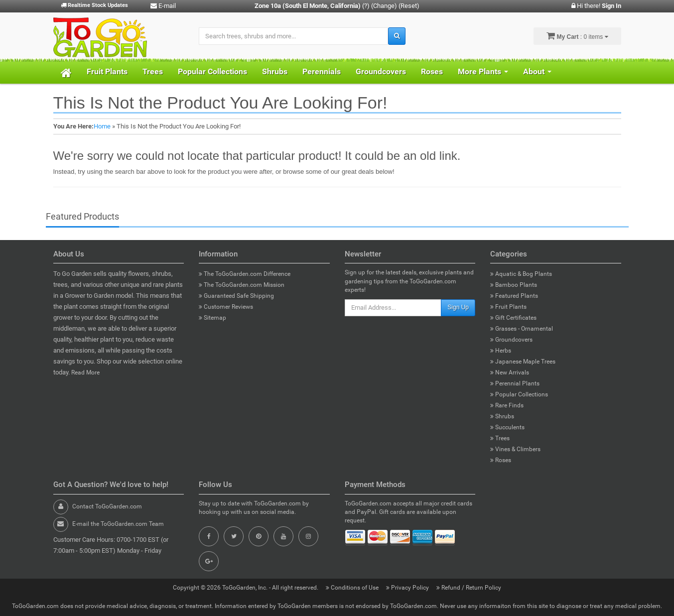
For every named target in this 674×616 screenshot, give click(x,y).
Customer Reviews (226, 307)
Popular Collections (212, 71)
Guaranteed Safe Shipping (236, 296)
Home (102, 126)
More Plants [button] (483, 71)
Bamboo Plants (514, 285)
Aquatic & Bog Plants (521, 274)
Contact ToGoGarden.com (107, 506)
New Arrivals (510, 372)
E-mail (163, 6)
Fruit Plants (107, 71)
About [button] (537, 71)
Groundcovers (381, 71)
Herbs (501, 351)
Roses (432, 71)
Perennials (322, 71)
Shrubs (275, 71)
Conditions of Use (353, 588)
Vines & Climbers (515, 449)
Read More (85, 372)
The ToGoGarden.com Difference (245, 274)
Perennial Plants (515, 383)
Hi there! (596, 6)
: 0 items (577, 36)
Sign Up (458, 307)
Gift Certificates (513, 318)
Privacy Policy (408, 588)
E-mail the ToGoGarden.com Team (118, 524)
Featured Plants (514, 296)
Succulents (507, 427)
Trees (153, 71)
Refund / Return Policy (469, 588)
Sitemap (212, 318)
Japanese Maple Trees (523, 362)
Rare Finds (507, 405)
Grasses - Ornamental (522, 329)
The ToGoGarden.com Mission (242, 285)
